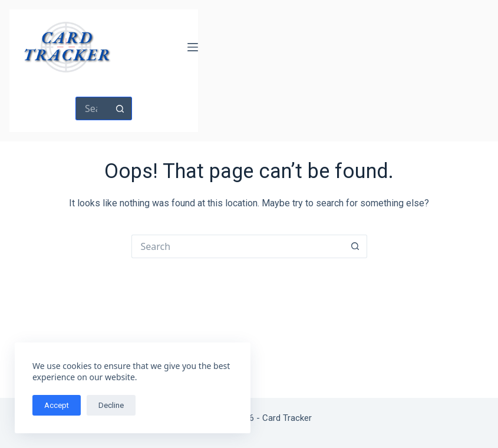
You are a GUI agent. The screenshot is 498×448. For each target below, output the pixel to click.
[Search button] (120, 108)
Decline (111, 405)
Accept (57, 405)
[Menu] (193, 47)
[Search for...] (92, 108)
